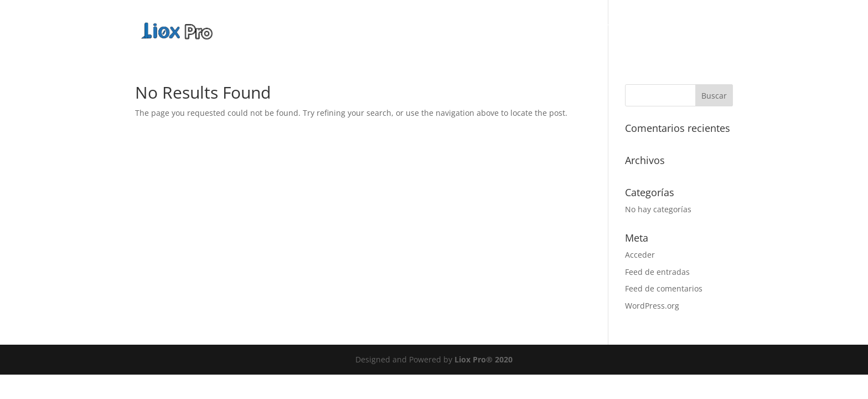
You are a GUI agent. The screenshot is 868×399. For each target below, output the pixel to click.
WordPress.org (652, 306)
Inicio (512, 27)
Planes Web (684, 27)
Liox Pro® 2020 (484, 359)
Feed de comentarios (664, 288)
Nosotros (559, 27)
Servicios (613, 27)
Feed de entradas (657, 272)
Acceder (640, 255)
